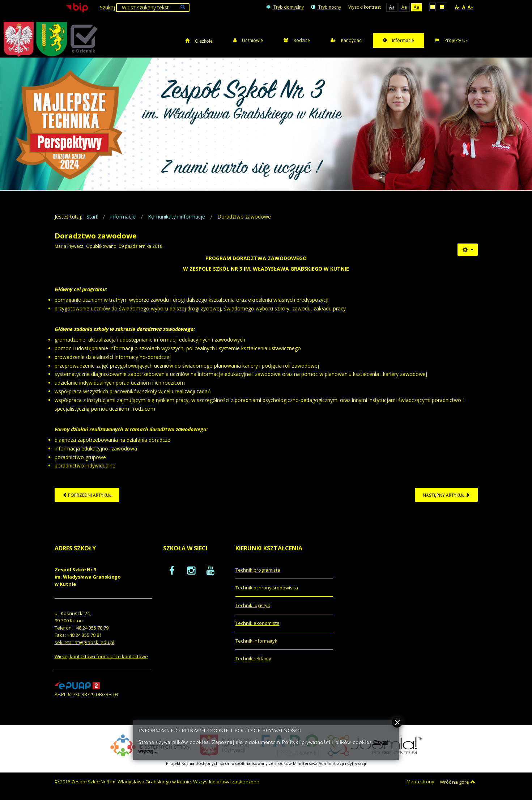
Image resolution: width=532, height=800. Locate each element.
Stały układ (433, 7)
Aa (392, 7)
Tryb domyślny (285, 7)
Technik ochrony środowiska (267, 588)
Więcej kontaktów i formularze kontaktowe (101, 656)
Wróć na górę (457, 782)
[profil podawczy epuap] (77, 685)
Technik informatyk (256, 641)
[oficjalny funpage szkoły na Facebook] (172, 570)
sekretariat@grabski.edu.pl (84, 642)
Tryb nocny (326, 7)
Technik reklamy (253, 659)
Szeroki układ (442, 7)
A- (457, 7)
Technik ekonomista (258, 623)
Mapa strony (420, 782)
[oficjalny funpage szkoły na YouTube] (210, 570)
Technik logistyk (253, 605)
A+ (471, 7)
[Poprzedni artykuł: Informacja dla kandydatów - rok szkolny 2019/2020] (87, 495)
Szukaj (107, 7)
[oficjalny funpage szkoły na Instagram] (191, 570)
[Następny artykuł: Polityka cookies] (446, 495)
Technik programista (258, 570)
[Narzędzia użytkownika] (468, 250)
